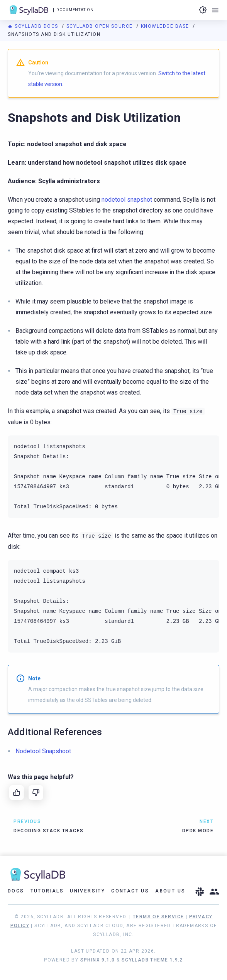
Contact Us (130, 891)
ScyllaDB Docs (34, 26)
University (87, 891)
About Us (170, 891)
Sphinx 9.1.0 (98, 960)
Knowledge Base (166, 26)
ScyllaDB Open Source (101, 26)
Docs (16, 891)
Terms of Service (158, 917)
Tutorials (47, 891)
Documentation (75, 10)
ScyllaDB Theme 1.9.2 (152, 960)
